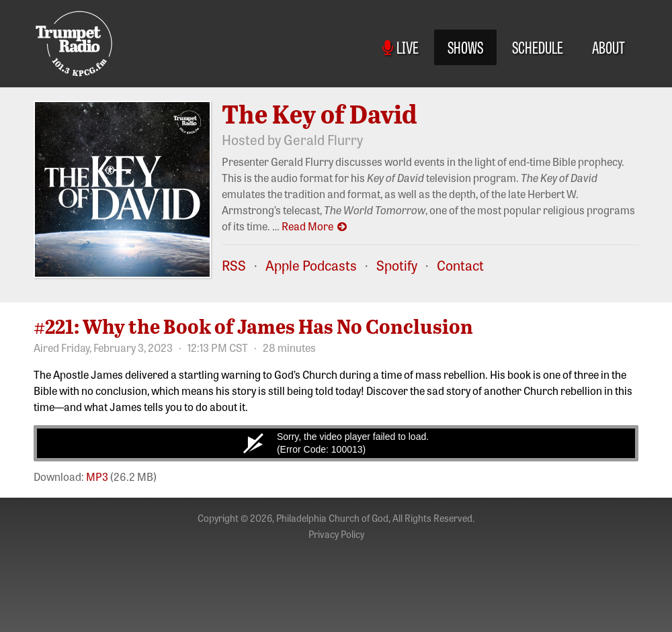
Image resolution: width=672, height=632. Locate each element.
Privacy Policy (336, 534)
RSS (234, 265)
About (608, 47)
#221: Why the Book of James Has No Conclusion (253, 326)
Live (401, 47)
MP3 (97, 476)
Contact (460, 265)
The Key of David (320, 114)
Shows (465, 47)
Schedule (538, 47)
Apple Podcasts (311, 265)
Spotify (397, 265)
